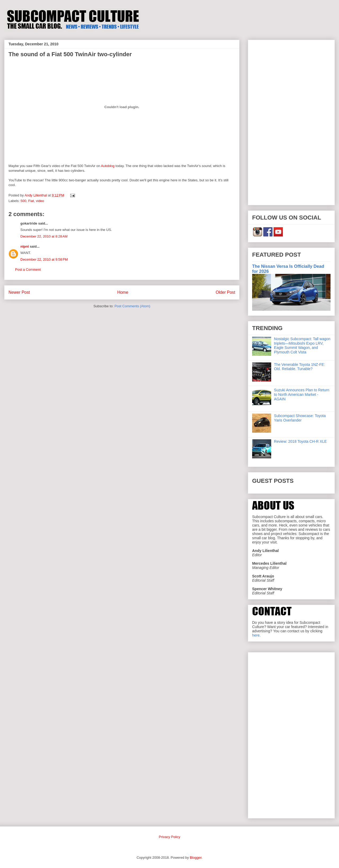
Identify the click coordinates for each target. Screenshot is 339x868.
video (40, 201)
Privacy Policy (170, 837)
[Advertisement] (291, 121)
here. (256, 635)
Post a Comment (28, 269)
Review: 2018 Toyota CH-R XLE (300, 441)
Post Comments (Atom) (132, 306)
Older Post (225, 292)
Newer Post (19, 292)
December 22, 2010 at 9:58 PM (44, 259)
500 (24, 201)
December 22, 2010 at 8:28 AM (44, 236)
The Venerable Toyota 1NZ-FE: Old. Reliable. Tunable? (300, 367)
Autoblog (108, 166)
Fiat (31, 201)
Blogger (196, 858)
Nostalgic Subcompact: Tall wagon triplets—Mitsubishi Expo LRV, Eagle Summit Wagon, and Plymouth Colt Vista (302, 345)
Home (123, 292)
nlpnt (25, 246)
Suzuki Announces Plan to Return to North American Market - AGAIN (302, 394)
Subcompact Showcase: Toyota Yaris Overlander (300, 418)
